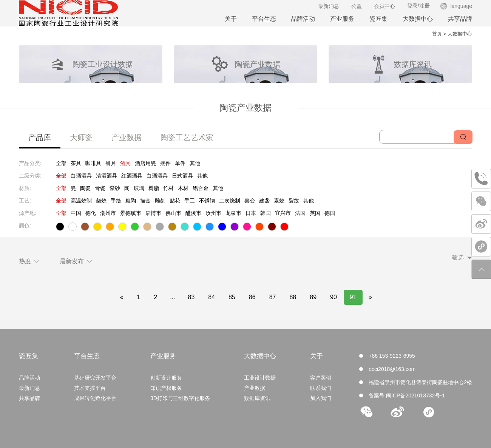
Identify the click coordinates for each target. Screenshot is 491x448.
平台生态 (264, 19)
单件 (180, 163)
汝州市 (213, 213)
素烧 (279, 201)
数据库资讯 (257, 398)
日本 (251, 213)
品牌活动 (303, 19)
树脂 (154, 188)
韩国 (266, 213)
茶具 (76, 163)
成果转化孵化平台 (95, 398)
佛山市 (173, 213)
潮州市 (108, 213)
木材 (183, 188)
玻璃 (139, 188)
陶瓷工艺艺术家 (187, 137)
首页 (437, 34)
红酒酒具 (132, 176)
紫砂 (115, 188)
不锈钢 (207, 201)
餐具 (111, 163)
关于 (231, 19)
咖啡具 (93, 163)
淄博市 (153, 213)
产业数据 (127, 137)
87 (273, 297)
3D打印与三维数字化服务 (180, 398)
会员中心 (384, 6)
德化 (91, 213)
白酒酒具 (81, 176)
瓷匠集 (378, 19)
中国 (76, 213)
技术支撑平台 (90, 388)
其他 (195, 163)
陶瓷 (85, 188)
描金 (145, 201)
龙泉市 (233, 213)
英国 (315, 213)
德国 (330, 213)
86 (252, 297)
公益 (357, 6)
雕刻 (160, 201)
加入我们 (321, 398)
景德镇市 (131, 213)
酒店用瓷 (145, 163)
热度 (29, 261)
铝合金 (201, 188)
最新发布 (76, 261)
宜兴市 (283, 213)
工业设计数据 (260, 378)
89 (313, 297)
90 (334, 297)
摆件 (165, 163)
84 (212, 297)
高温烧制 (81, 201)
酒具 (125, 163)
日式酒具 (182, 176)
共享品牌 (460, 19)
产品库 (40, 137)
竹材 (168, 188)
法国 (300, 213)
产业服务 (342, 19)
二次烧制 (230, 201)
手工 (190, 201)
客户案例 (321, 378)
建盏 (264, 201)
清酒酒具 (107, 176)
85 (232, 297)
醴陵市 (193, 213)
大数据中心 (418, 19)
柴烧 (101, 201)
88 (293, 297)
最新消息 (329, 6)
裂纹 (294, 201)
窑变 (250, 201)
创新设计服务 (166, 378)
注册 (425, 6)
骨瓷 (100, 188)
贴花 (175, 201)
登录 (412, 6)
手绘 (116, 201)
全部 (61, 163)
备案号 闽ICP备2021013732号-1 (407, 395)
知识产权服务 (166, 388)
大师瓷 (81, 137)
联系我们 (321, 388)
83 (191, 297)
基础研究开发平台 (95, 378)
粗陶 (131, 201)
